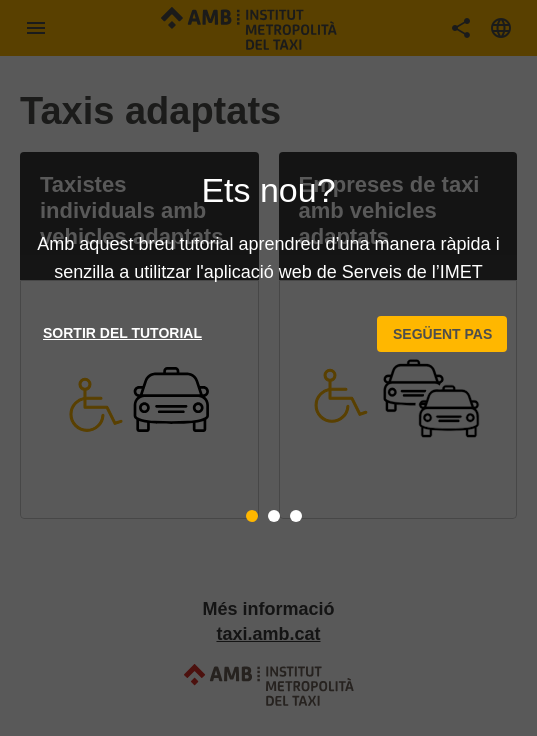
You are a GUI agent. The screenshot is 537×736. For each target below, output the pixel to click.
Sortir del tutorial (122, 333)
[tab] (252, 516)
